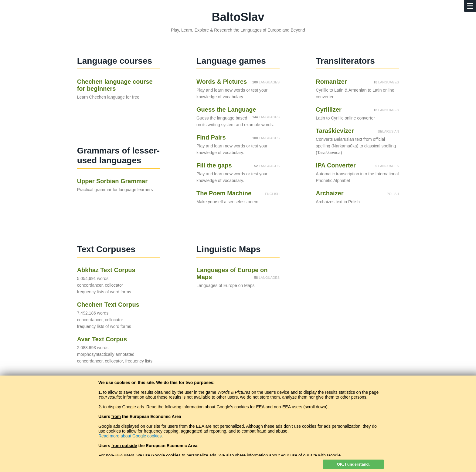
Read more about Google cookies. (131, 436)
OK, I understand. (353, 464)
